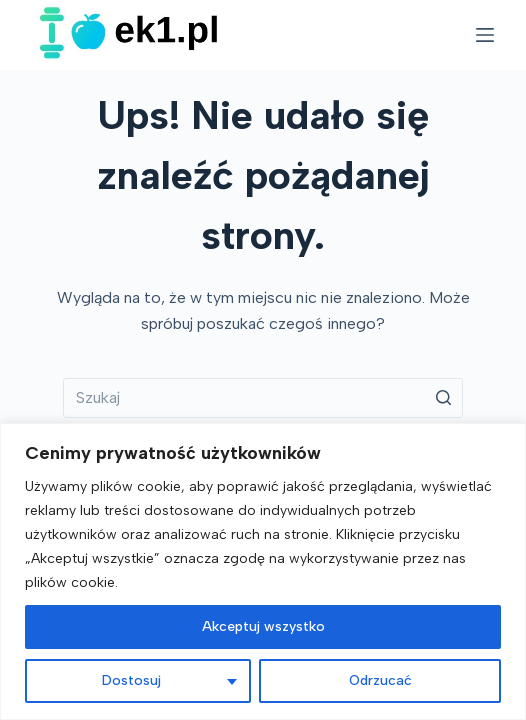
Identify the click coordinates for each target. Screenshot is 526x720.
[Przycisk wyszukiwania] (443, 398)
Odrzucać (380, 680)
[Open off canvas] (485, 35)
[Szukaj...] (263, 398)
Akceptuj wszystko (263, 626)
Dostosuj (131, 680)
